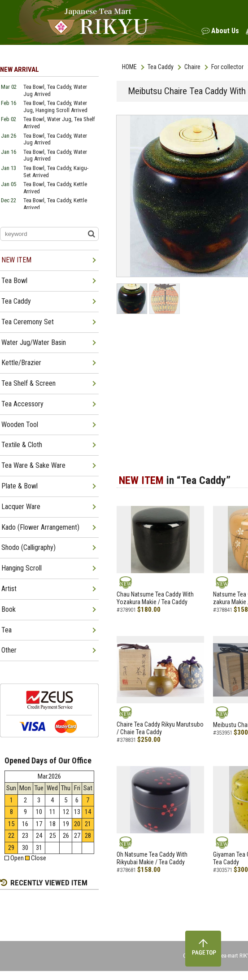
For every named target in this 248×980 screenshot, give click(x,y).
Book (9, 609)
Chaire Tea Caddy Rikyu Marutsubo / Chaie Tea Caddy (160, 728)
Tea (7, 630)
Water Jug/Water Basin (34, 342)
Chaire (192, 67)
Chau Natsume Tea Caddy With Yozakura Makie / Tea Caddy (155, 598)
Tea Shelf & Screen (28, 383)
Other (9, 650)
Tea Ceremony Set (28, 322)
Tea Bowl (14, 281)
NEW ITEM (16, 260)
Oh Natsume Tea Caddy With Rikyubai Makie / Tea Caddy (152, 858)
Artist (9, 589)
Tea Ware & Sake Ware (33, 465)
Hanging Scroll (22, 568)
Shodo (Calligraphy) (28, 547)
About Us (225, 31)
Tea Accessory (22, 404)
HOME (129, 67)
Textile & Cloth (22, 445)
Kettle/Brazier (21, 363)
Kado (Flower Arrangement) (40, 527)
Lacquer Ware (21, 507)
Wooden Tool (20, 425)
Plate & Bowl (20, 486)
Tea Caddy (161, 67)
